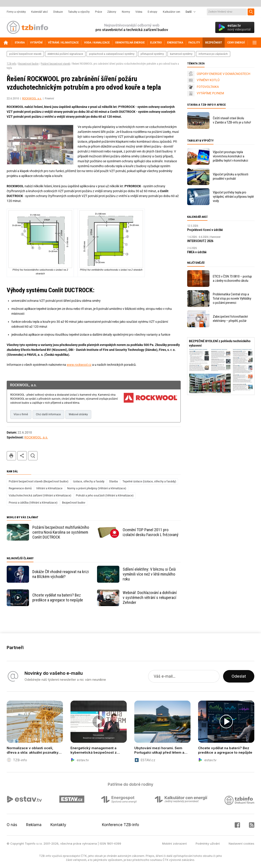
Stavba (113, 481)
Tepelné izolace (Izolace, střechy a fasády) (149, 481)
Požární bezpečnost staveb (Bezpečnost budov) (39, 481)
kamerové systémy (181, 54)
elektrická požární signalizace (65, 54)
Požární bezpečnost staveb (55, 64)
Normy (126, 12)
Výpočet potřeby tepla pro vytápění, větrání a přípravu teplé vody (233, 197)
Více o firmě (21, 414)
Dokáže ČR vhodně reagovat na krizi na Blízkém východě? (61, 574)
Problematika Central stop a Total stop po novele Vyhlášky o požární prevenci (232, 298)
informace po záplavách (213, 54)
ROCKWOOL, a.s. (32, 99)
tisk (11, 456)
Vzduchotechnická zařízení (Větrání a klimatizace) (40, 495)
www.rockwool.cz (79, 365)
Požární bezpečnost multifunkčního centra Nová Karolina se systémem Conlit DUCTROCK (61, 532)
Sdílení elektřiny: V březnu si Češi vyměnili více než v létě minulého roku (149, 574)
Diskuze (58, 12)
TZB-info (11, 64)
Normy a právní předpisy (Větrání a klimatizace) (97, 488)
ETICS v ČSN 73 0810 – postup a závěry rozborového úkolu (232, 279)
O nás (12, 825)
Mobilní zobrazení (174, 843)
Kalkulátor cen (172, 12)
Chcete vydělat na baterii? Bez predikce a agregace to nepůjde (58, 598)
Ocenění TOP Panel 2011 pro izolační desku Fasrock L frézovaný (151, 532)
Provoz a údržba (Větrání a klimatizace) (33, 503)
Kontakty (58, 825)
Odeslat (239, 676)
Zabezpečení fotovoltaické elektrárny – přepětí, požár (230, 319)
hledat (33, 456)
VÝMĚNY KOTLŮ (208, 80)
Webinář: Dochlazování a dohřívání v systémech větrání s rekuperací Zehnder (150, 598)
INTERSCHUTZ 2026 (200, 241)
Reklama (34, 825)
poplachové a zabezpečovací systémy (112, 54)
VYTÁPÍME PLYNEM (210, 93)
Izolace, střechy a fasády (89, 481)
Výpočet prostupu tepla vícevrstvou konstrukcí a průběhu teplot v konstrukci (230, 156)
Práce (98, 12)
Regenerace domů (20, 488)
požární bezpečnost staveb (25, 54)
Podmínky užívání (208, 843)
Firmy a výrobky (16, 12)
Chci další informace (48, 414)
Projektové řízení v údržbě (205, 230)
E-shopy (152, 12)
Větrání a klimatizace (49, 488)
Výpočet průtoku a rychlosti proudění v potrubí (231, 176)
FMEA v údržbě (197, 252)
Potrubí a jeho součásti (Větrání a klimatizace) (105, 495)
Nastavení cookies (241, 843)
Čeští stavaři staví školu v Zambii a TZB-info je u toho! (232, 120)
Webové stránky (78, 414)
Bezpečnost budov (28, 64)
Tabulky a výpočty (79, 12)
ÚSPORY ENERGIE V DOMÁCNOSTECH (224, 74)
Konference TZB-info (120, 825)
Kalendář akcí (39, 12)
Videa (139, 12)
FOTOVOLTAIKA (208, 87)
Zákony (112, 12)
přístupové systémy (152, 54)
